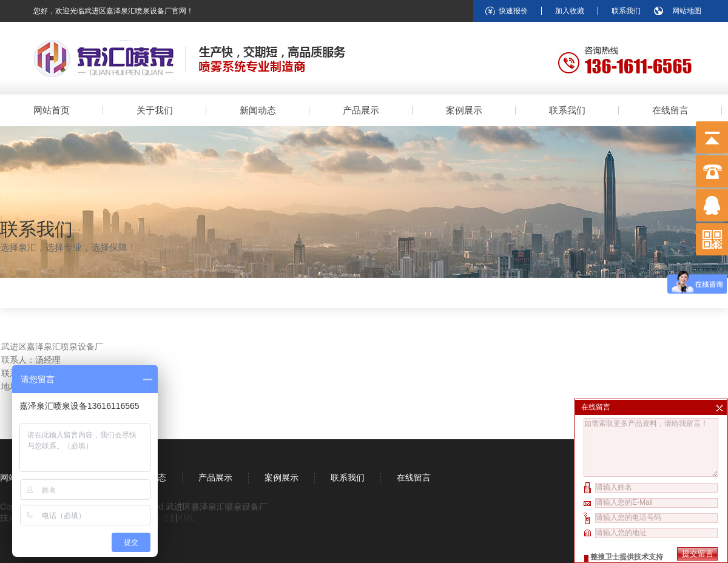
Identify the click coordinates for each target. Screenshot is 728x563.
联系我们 (626, 11)
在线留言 (670, 110)
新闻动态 (258, 110)
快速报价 (513, 11)
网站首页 (52, 110)
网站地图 (687, 11)
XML (186, 517)
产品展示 (361, 110)
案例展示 (464, 110)
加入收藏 (570, 11)
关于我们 (155, 110)
